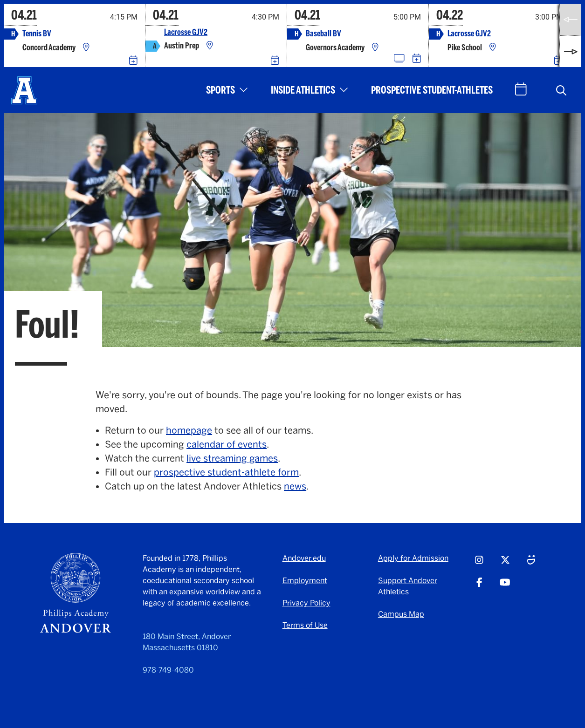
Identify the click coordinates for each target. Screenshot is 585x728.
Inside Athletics (303, 90)
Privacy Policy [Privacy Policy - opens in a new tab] (306, 603)
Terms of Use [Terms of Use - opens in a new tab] (305, 625)
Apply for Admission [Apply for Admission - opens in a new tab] (413, 558)
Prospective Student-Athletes (432, 90)
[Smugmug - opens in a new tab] (531, 564)
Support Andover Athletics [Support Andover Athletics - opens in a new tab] (408, 586)
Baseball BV (323, 34)
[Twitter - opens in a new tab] (505, 564)
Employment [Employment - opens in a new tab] (305, 581)
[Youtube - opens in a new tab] (505, 586)
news (295, 486)
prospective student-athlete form (226, 472)
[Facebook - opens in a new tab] (479, 586)
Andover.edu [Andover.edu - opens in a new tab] (304, 558)
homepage (189, 430)
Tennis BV (37, 34)
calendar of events (227, 444)
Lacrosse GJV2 (186, 32)
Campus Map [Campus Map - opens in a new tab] (401, 614)
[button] (561, 90)
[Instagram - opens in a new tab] (479, 564)
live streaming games (232, 458)
